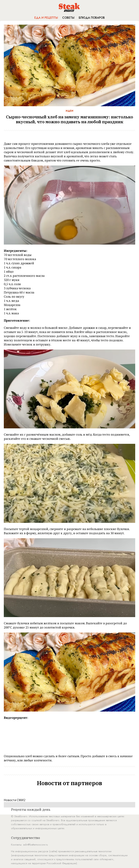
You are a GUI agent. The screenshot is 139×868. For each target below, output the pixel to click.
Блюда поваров (92, 18)
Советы (68, 18)
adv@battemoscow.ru (35, 845)
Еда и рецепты (46, 18)
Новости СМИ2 (15, 800)
